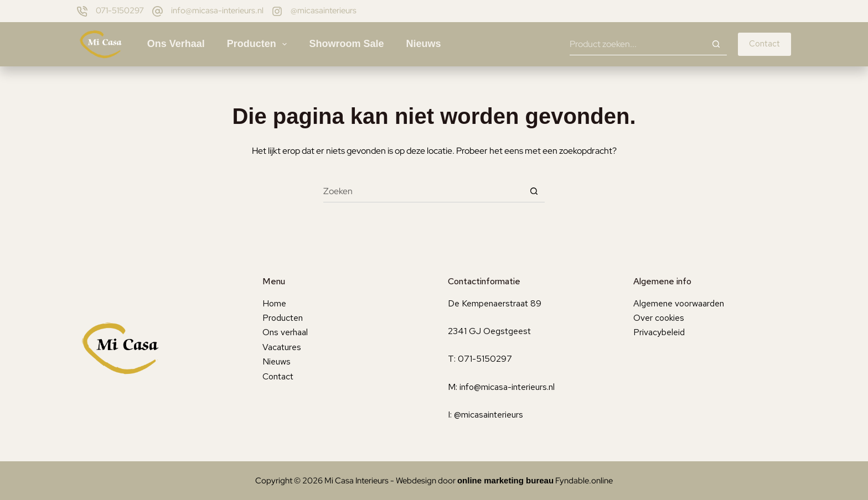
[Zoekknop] (716, 44)
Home (274, 303)
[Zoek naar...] (637, 44)
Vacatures (282, 347)
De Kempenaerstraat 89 (495, 303)
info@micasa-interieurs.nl (217, 11)
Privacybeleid (659, 332)
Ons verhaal (176, 44)
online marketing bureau (505, 480)
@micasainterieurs (324, 11)
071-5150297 (120, 11)
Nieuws (423, 44)
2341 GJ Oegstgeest (489, 331)
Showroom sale (346, 44)
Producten (259, 44)
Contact (764, 44)
